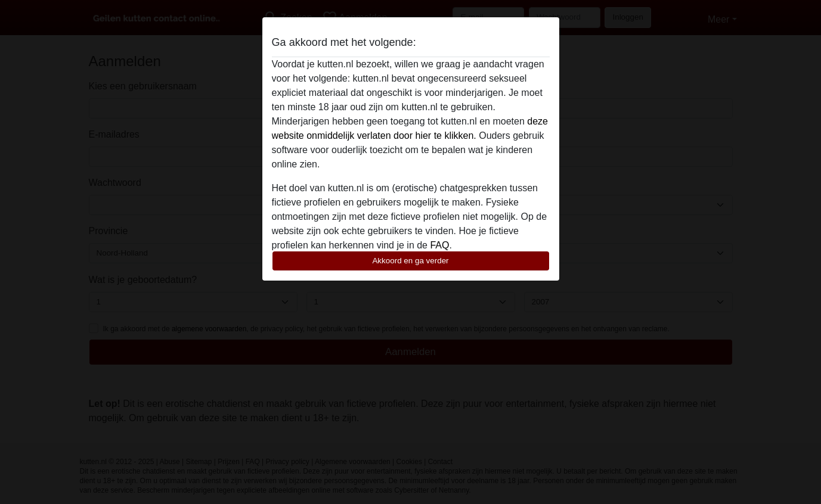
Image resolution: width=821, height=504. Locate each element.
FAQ (439, 245)
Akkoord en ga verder (410, 261)
